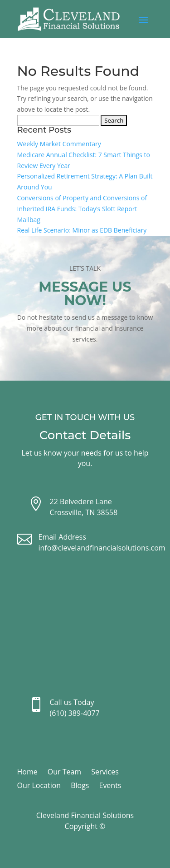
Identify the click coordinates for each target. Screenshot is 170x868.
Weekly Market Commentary (59, 144)
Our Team (64, 773)
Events (110, 786)
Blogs (80, 786)
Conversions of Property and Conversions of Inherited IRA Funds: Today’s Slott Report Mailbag (82, 209)
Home (27, 773)
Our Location (39, 786)
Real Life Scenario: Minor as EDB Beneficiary (82, 230)
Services (105, 773)
